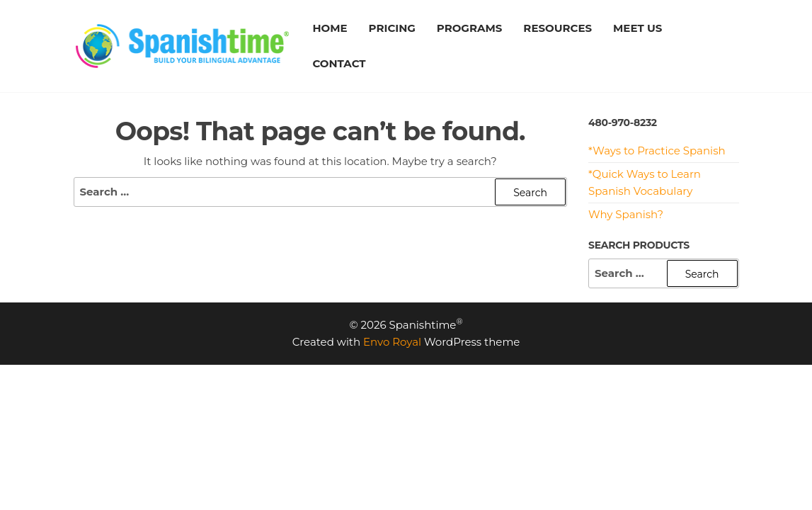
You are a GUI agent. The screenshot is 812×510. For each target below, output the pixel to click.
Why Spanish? (626, 214)
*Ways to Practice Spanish (657, 151)
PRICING (392, 28)
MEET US (637, 28)
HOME (330, 28)
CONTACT (339, 63)
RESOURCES (557, 28)
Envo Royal (392, 342)
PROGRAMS (470, 28)
